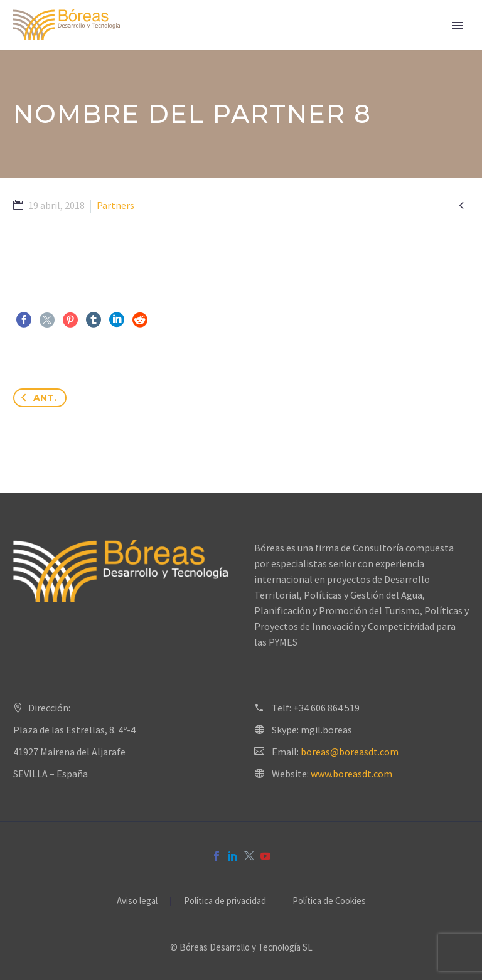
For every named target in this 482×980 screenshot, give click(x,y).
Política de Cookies (329, 901)
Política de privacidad (225, 901)
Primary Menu (458, 26)
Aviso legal (137, 901)
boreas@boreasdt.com (350, 752)
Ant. (36, 398)
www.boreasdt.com (351, 774)
